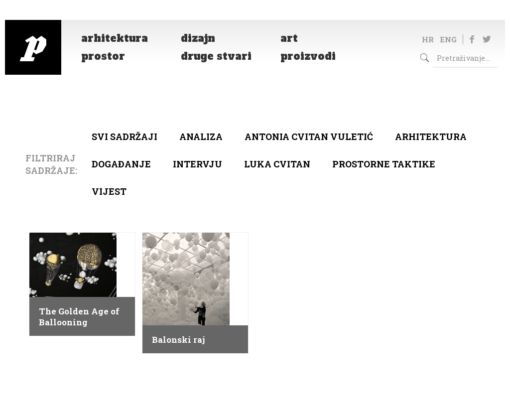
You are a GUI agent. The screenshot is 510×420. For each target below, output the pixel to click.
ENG (448, 39)
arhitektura (431, 137)
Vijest (109, 191)
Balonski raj (178, 340)
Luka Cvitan (277, 164)
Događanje (121, 164)
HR (428, 39)
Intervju (197, 164)
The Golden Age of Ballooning (79, 317)
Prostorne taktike (384, 164)
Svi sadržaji (125, 137)
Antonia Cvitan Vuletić (309, 137)
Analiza (201, 137)
